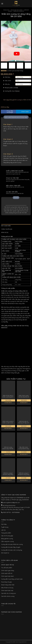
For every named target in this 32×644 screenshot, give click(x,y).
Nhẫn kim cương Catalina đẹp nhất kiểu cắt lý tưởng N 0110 (8, 448)
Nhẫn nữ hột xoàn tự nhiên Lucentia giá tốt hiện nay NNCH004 (8, 396)
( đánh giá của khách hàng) (15, 71)
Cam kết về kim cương (8, 596)
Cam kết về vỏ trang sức (9, 593)
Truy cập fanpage (7, 112)
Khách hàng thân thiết (8, 585)
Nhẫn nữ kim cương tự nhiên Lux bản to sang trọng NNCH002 (8, 422)
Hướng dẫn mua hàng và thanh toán (12, 579)
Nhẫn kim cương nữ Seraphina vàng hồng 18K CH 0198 (24, 474)
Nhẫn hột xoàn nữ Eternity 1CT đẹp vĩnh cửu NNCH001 (24, 422)
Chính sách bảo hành (8, 576)
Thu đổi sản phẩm (7, 568)
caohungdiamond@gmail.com (11, 502)
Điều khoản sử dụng (7, 588)
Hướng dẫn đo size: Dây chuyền (11, 547)
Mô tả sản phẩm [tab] (6, 226)
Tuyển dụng (5, 527)
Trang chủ (6, 10)
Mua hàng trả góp (6, 582)
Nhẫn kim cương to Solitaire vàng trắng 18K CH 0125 (8, 474)
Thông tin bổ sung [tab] (7, 229)
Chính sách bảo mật (7, 590)
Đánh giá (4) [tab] (5, 232)
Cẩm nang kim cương (7, 541)
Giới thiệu (4, 524)
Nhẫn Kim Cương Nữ (19, 11)
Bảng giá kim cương (7, 539)
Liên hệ (3, 530)
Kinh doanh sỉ (5, 553)
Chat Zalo (24, 112)
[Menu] (2, 4)
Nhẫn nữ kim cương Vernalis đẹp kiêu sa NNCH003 (24, 396)
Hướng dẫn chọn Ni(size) (12, 91)
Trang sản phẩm (6, 533)
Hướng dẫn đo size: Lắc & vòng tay (12, 550)
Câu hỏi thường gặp (7, 536)
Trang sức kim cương (17, 10)
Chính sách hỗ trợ (8, 565)
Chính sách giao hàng (8, 570)
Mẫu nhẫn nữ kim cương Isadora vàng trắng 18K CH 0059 (24, 448)
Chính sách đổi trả (7, 573)
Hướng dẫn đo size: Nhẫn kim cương (12, 544)
